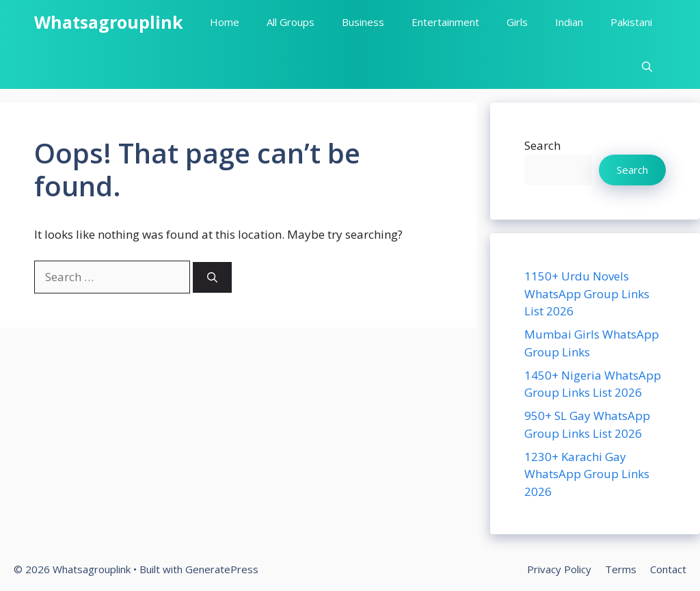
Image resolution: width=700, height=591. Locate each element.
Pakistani (631, 22)
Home (225, 22)
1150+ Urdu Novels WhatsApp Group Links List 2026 (587, 293)
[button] (647, 67)
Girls (517, 22)
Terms (621, 569)
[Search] (212, 277)
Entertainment (445, 22)
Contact (668, 569)
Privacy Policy (559, 569)
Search (542, 145)
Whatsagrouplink (109, 22)
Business (363, 22)
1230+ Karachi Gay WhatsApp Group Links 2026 (587, 474)
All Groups (291, 22)
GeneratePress (222, 569)
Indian (569, 22)
